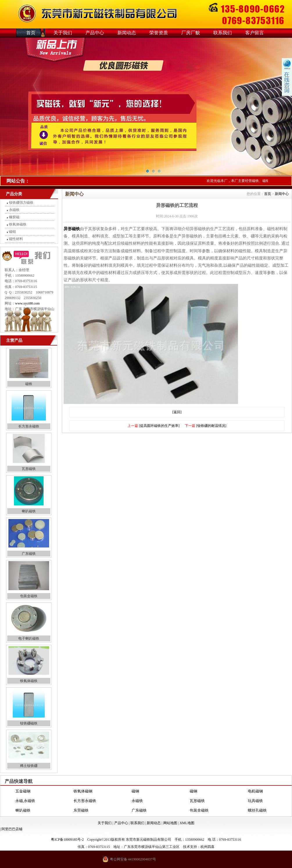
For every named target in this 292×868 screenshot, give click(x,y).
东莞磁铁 (81, 810)
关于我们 (63, 33)
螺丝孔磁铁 (257, 810)
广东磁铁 (29, 554)
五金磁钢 (23, 791)
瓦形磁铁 (29, 469)
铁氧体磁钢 (83, 791)
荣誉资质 (159, 33)
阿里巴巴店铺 (12, 829)
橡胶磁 (14, 217)
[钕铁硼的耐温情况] (211, 426)
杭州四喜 (207, 847)
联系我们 (223, 33)
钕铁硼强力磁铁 (21, 203)
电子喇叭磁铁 (29, 638)
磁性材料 (16, 239)
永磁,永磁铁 (25, 801)
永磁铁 (14, 210)
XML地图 (187, 823)
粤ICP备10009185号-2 (67, 840)
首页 (31, 33)
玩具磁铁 (255, 801)
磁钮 (12, 232)
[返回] (177, 412)
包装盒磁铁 (29, 596)
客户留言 (255, 33)
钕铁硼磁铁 (29, 723)
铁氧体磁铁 (18, 224)
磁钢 (135, 791)
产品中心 (95, 33)
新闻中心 (282, 194)
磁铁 (29, 384)
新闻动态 (127, 33)
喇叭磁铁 (29, 511)
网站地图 (170, 823)
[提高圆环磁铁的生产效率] (159, 426)
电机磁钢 (255, 791)
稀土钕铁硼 (29, 766)
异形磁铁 (72, 229)
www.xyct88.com (27, 303)
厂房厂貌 (191, 33)
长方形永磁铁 (29, 426)
